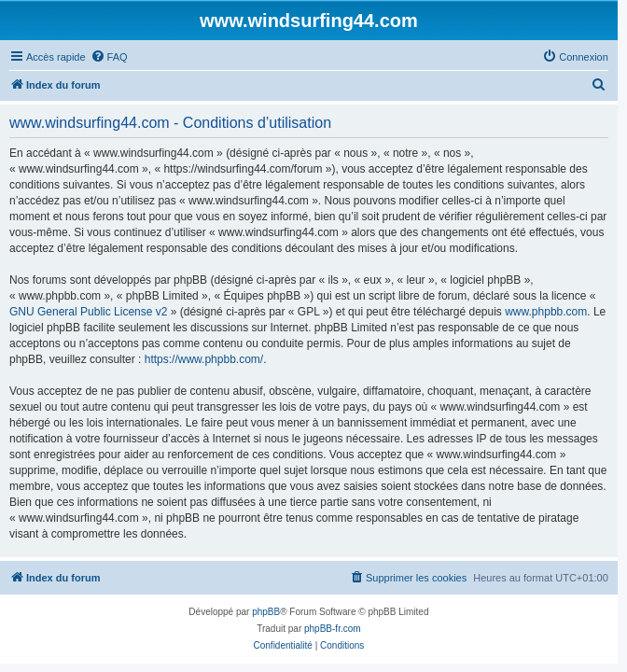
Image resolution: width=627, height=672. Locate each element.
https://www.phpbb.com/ (204, 359)
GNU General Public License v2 (88, 312)
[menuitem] (109, 57)
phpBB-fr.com (333, 629)
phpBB (266, 612)
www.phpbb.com (546, 312)
